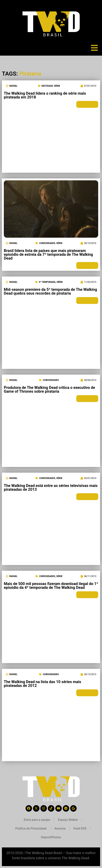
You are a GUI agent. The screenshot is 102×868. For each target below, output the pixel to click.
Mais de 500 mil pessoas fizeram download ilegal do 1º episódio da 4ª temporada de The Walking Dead (51, 586)
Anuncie (60, 828)
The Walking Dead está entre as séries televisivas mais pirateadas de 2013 (51, 488)
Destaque (47, 86)
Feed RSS (80, 828)
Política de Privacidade (31, 828)
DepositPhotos (51, 837)
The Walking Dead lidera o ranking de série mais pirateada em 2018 (45, 95)
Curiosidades (47, 243)
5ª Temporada (47, 282)
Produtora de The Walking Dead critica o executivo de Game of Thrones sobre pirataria (49, 389)
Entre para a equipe (37, 820)
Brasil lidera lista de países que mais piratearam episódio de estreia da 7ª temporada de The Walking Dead (48, 254)
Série (57, 86)
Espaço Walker (68, 820)
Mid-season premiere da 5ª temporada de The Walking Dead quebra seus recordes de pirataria (50, 291)
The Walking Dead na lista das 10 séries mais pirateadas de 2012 (43, 684)
